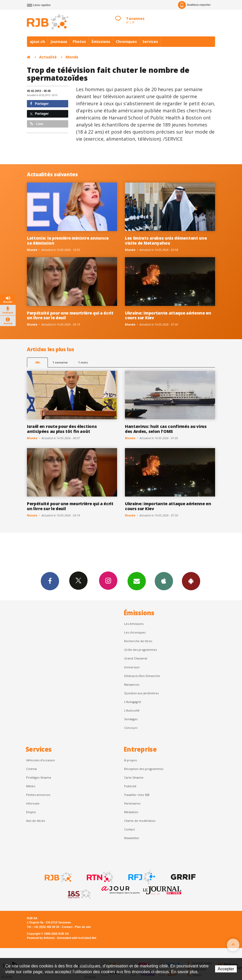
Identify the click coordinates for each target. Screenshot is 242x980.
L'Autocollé (132, 710)
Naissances (132, 684)
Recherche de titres (138, 641)
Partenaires (132, 803)
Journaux (59, 42)
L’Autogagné (133, 702)
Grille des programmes (140, 650)
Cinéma (31, 769)
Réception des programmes (144, 769)
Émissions (101, 42)
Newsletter (132, 838)
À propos (130, 760)
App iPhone (164, 581)
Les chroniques (135, 632)
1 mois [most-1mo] (83, 362)
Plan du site (83, 927)
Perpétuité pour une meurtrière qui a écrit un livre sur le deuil (70, 315)
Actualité (48, 57)
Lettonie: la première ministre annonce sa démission (68, 241)
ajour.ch (37, 42)
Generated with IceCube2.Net (77, 938)
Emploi (31, 812)
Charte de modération (140, 821)
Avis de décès (36, 821)
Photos (79, 42)
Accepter (226, 969)
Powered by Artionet (41, 938)
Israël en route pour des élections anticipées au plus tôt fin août (62, 429)
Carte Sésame (134, 777)
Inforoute (33, 803)
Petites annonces (38, 795)
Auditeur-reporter (194, 5)
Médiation (131, 812)
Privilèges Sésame (39, 777)
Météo (31, 786)
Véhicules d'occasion (41, 760)
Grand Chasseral (136, 658)
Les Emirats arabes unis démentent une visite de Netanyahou (166, 241)
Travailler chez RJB (137, 795)
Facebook (50, 581)
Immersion (132, 667)
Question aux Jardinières (141, 693)
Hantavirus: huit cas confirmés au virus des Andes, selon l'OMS (166, 429)
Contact (129, 829)
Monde (72, 57)
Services (150, 42)
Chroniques (126, 42)
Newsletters (137, 581)
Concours (131, 728)
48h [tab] (38, 362)
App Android (191, 581)
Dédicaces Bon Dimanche (142, 676)
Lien (37, 124)
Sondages (131, 719)
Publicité (130, 786)
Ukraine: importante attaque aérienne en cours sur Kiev (168, 315)
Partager (39, 104)
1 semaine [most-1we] (60, 362)
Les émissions (134, 624)
